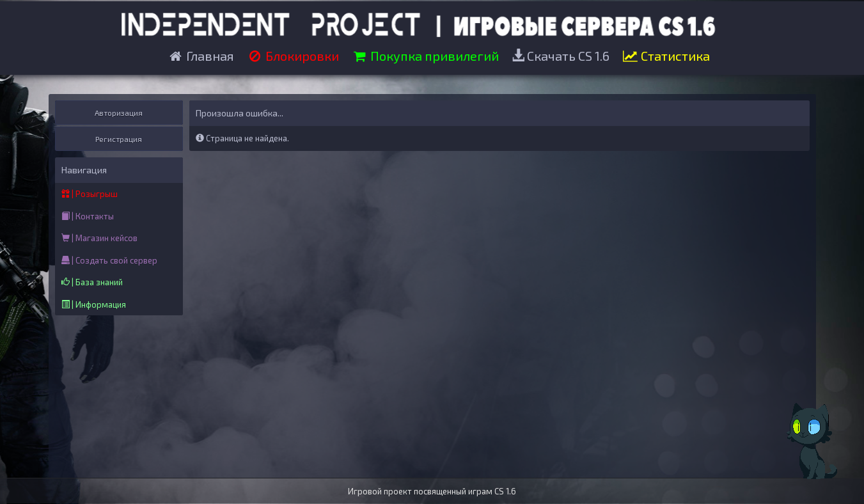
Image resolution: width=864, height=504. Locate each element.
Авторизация (119, 113)
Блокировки (293, 56)
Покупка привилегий (425, 56)
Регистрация (119, 139)
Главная (201, 56)
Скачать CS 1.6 (561, 56)
